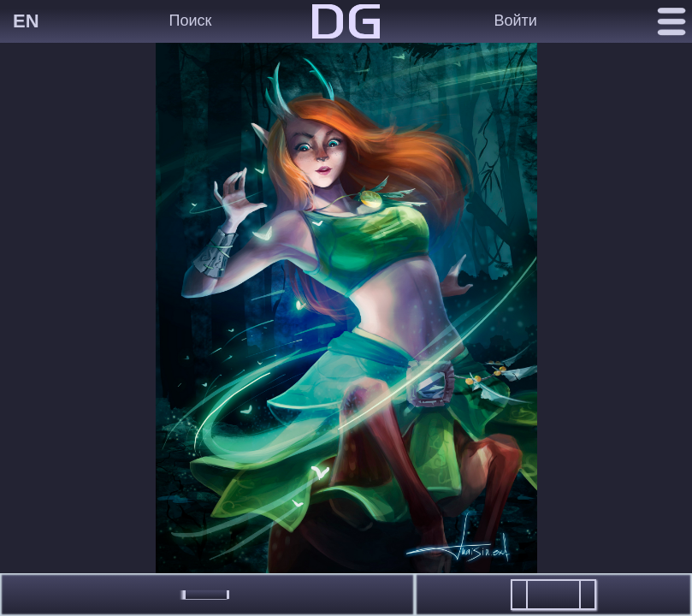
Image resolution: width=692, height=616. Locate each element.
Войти (516, 21)
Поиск (191, 21)
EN (26, 21)
